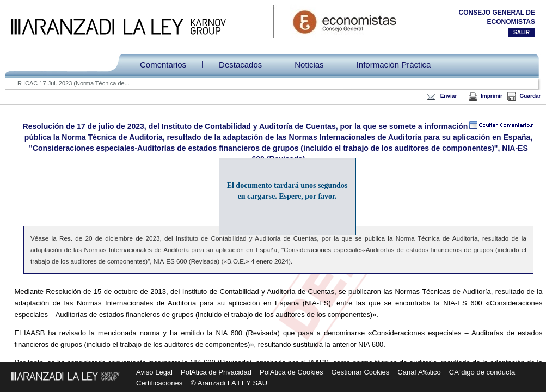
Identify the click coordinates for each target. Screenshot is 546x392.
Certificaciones (159, 383)
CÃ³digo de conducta (482, 372)
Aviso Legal (154, 372)
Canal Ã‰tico (419, 372)
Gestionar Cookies (360, 372)
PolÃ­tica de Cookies (291, 372)
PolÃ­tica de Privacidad (216, 372)
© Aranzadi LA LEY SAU (229, 383)
